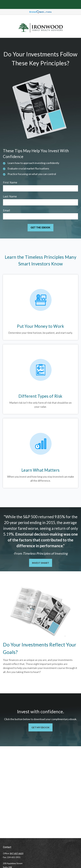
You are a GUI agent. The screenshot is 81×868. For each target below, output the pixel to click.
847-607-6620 (17, 853)
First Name (10, 182)
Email (6, 210)
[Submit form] (40, 228)
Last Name (10, 196)
